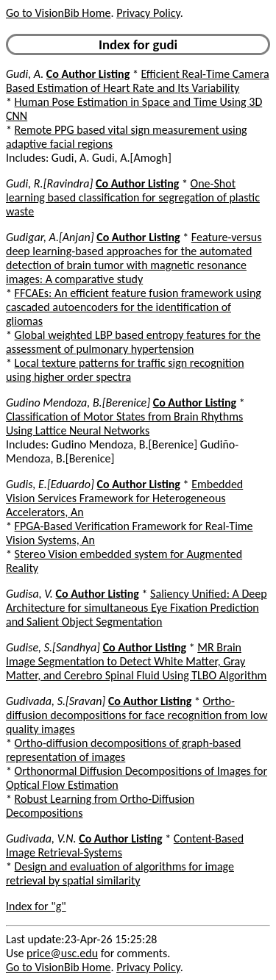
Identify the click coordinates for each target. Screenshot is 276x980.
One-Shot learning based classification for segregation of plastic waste (133, 197)
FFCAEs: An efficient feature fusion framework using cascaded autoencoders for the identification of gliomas (134, 307)
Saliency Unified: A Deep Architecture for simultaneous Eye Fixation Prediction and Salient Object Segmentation (137, 608)
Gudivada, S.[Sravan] (56, 701)
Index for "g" (36, 906)
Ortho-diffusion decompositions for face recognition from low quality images (137, 715)
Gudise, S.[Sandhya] (53, 647)
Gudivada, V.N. (41, 838)
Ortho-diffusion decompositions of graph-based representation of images (124, 750)
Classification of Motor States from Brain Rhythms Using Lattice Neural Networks (124, 423)
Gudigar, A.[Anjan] (50, 237)
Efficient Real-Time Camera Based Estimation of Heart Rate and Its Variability (138, 81)
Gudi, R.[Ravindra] (49, 183)
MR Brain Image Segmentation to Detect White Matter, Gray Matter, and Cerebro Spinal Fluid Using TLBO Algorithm (136, 661)
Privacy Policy (148, 13)
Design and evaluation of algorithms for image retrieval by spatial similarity (120, 873)
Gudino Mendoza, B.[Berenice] (78, 403)
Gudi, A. (25, 74)
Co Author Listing (88, 74)
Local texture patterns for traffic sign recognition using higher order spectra (125, 370)
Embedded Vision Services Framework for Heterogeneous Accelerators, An (124, 498)
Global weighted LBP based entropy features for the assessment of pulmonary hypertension (133, 342)
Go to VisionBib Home (58, 13)
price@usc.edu (62, 953)
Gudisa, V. (29, 594)
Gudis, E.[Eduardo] (50, 484)
